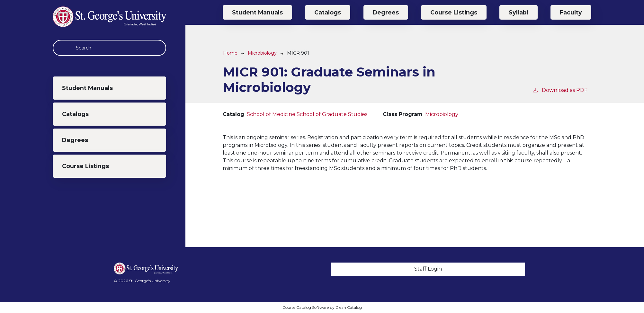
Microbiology (262, 53)
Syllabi (519, 12)
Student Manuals (87, 88)
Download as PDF (560, 90)
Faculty (571, 12)
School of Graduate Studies (332, 114)
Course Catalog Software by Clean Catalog (322, 307)
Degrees (75, 140)
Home (230, 53)
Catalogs (75, 114)
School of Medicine (271, 114)
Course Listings (85, 166)
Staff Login (428, 269)
